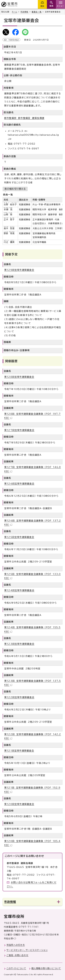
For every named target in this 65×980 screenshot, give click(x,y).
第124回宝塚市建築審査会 (19, 590)
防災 (42, 6)
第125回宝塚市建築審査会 (19, 537)
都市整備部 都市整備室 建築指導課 (24, 118)
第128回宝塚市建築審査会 (19, 377)
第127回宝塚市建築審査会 (19, 430)
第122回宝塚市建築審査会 (19, 697)
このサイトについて (16, 968)
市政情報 (24, 12)
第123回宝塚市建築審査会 (19, 644)
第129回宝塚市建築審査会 (19, 270)
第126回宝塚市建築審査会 (19, 484)
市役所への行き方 (16, 945)
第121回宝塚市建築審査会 (19, 751)
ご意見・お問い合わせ (17, 955)
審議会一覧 (37, 12)
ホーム (14, 12)
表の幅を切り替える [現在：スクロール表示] (15, 189)
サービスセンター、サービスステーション (27, 950)
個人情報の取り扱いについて (46, 968)
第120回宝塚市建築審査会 (19, 804)
